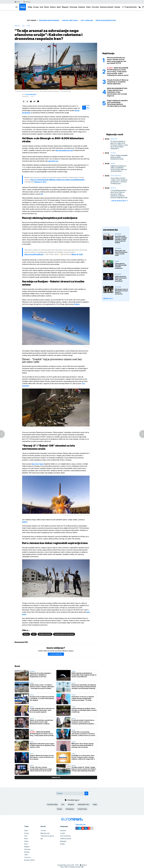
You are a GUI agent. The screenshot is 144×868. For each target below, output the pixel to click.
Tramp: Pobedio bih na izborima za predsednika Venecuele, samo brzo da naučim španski (42, 710)
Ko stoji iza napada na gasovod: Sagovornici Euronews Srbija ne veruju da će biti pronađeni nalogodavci (119, 145)
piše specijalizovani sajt (64, 150)
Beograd (71, 804)
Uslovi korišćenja (65, 836)
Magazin (65, 7)
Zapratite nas (82, 825)
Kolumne (82, 7)
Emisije (117, 7)
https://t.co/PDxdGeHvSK (40, 180)
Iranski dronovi (45, 634)
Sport (59, 7)
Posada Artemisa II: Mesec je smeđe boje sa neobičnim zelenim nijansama (118, 82)
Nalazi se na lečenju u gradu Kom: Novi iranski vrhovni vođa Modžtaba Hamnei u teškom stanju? (42, 722)
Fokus (28, 26)
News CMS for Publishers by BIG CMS (72, 867)
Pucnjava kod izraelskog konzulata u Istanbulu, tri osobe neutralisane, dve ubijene (42, 698)
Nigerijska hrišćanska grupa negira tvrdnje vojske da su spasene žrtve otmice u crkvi (42, 745)
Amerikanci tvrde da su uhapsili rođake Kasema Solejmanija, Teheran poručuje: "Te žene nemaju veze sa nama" (83, 698)
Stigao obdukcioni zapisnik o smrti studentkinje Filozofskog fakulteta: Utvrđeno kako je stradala (117, 103)
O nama (63, 833)
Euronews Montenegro (49, 20)
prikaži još (56, 777)
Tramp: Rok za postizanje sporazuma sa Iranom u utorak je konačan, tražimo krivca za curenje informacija (84, 734)
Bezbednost (70, 809)
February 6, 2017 (40, 182)
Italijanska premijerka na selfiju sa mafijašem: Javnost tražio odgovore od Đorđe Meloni (119, 169)
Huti (34, 634)
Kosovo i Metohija (70, 20)
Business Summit (107, 7)
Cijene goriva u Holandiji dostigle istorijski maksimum (121, 266)
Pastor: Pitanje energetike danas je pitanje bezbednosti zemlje (119, 157)
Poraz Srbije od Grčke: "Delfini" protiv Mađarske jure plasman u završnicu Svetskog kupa (119, 181)
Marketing (63, 841)
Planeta (32, 671)
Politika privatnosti (66, 839)
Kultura (53, 7)
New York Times (37, 464)
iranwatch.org (53, 161)
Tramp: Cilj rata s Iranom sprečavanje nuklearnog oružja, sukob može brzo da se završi (41, 769)
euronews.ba (110, 230)
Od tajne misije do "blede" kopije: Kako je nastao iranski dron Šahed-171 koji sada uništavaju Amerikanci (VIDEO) (84, 769)
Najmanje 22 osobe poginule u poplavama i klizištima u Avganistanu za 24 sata (40, 675)
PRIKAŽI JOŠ (108, 298)
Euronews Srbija (52, 804)
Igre (42, 839)
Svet (42, 7)
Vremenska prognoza (47, 836)
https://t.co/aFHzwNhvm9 (34, 254)
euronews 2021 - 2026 (71, 865)
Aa (84, 108)
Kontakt (62, 844)
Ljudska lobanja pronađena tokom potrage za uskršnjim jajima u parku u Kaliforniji (84, 710)
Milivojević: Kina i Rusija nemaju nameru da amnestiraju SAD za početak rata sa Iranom (82, 745)
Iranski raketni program (64, 634)
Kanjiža (60, 809)
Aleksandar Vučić (83, 804)
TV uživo (43, 831)
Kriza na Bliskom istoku (106, 20)
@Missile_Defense (56, 180)
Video (88, 7)
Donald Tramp (82, 809)
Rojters (77, 304)
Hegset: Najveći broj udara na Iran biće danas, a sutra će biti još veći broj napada (42, 757)
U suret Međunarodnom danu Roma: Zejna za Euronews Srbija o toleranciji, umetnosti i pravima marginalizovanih (119, 194)
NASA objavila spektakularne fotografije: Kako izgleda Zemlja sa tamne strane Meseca (84, 675)
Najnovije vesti (45, 833)
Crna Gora (95, 7)
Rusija (26, 634)
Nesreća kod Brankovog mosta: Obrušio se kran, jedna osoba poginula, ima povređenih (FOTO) (117, 60)
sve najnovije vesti (120, 201)
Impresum (63, 831)
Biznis (47, 7)
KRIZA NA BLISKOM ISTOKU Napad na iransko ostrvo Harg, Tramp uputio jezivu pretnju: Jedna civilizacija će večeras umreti (42, 734)
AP (42, 194)
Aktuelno (118, 234)
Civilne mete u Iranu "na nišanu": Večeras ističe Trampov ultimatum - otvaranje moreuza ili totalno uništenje (42, 687)
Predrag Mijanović (31, 94)
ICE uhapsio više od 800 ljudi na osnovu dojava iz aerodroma (121, 292)
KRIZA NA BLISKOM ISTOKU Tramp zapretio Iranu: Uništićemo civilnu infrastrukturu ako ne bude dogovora (117, 92)
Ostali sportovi (116, 176)
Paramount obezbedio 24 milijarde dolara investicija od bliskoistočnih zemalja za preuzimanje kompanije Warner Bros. (84, 687)
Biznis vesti (114, 139)
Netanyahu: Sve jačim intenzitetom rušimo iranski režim (121, 253)
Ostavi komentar (56, 654)
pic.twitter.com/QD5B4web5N (73, 180)
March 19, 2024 (77, 254)
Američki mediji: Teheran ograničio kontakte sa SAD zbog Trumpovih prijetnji (121, 239)
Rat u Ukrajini (87, 20)
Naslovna (17, 26)
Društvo (113, 188)
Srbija (30, 7)
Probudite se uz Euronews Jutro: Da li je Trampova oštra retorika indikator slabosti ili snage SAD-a (83, 757)
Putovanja (73, 7)
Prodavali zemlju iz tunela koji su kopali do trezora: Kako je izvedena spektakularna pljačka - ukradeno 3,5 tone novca (83, 722)
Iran (63, 804)
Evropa (36, 7)
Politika (113, 153)
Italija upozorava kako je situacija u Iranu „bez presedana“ (121, 279)
